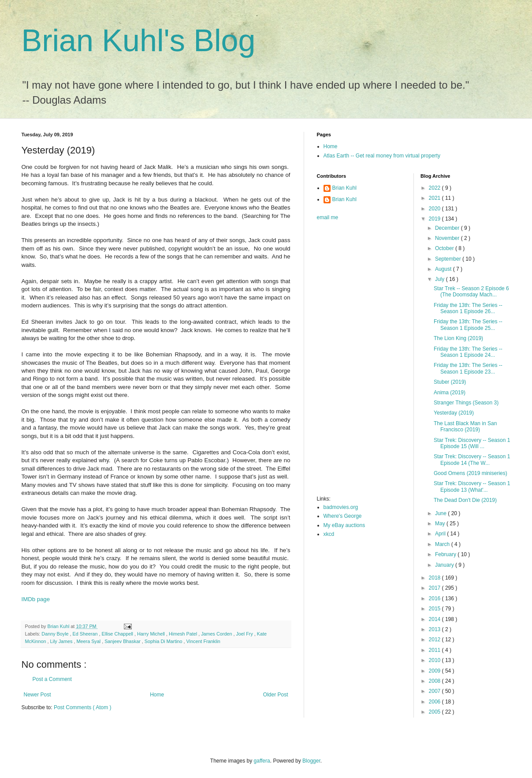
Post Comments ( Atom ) (83, 707)
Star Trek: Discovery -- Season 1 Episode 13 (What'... (472, 486)
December (448, 228)
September (449, 259)
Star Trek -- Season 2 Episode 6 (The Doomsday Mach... (471, 292)
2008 (435, 681)
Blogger (311, 761)
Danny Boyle (56, 634)
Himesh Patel (184, 634)
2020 (435, 209)
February (446, 554)
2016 (435, 598)
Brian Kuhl (344, 188)
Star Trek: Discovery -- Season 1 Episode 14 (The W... (472, 460)
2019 (435, 219)
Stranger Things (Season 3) (466, 403)
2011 (435, 650)
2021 (435, 198)
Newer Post (37, 695)
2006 (435, 702)
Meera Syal (89, 641)
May (441, 524)
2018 (435, 578)
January (445, 565)
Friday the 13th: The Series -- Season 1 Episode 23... (468, 368)
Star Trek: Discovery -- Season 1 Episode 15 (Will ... (472, 443)
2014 (435, 619)
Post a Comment (52, 679)
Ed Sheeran (86, 634)
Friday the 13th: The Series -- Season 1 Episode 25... (468, 325)
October (445, 248)
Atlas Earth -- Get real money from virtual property (382, 156)
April (441, 534)
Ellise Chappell (118, 634)
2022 (435, 188)
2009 (435, 671)
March (443, 544)
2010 (435, 660)
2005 (435, 712)
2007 (435, 691)
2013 (435, 629)
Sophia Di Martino (164, 641)
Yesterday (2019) (454, 413)
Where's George (343, 516)
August (444, 269)
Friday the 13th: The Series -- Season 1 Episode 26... (468, 308)
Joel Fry (245, 634)
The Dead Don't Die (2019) (465, 500)
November (448, 238)
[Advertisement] (352, 361)
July (441, 279)
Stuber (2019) (450, 382)
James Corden (217, 634)
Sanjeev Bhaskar (123, 641)
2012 (435, 640)
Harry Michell (152, 634)
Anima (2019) (450, 393)
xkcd (329, 534)
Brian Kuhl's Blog (139, 41)
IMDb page (36, 599)
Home (157, 695)
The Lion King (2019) (458, 338)
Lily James (62, 641)
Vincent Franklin (203, 641)
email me (328, 217)
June (441, 513)
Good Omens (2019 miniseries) (471, 473)
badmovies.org (341, 507)
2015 (435, 609)
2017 (435, 588)
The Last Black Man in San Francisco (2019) (465, 426)
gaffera (262, 761)
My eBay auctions (344, 525)
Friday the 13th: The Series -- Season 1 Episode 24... (468, 352)
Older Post (276, 695)
